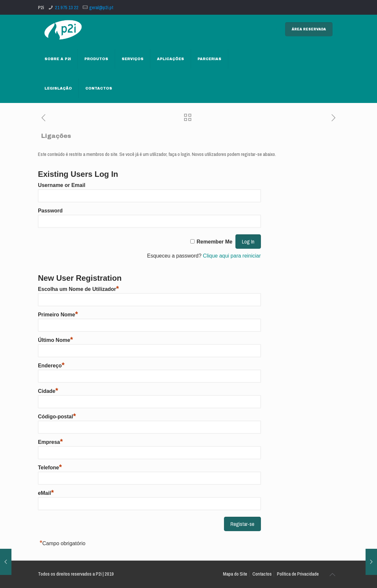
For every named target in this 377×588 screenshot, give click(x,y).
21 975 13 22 (67, 7)
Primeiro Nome (58, 315)
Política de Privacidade (298, 574)
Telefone (50, 468)
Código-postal (57, 417)
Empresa (50, 442)
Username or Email (62, 185)
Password (50, 211)
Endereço (51, 366)
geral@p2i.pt (101, 7)
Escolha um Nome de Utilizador (78, 289)
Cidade (48, 391)
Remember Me (214, 242)
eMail (46, 493)
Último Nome (55, 340)
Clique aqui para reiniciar (232, 256)
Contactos (262, 574)
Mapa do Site (235, 574)
